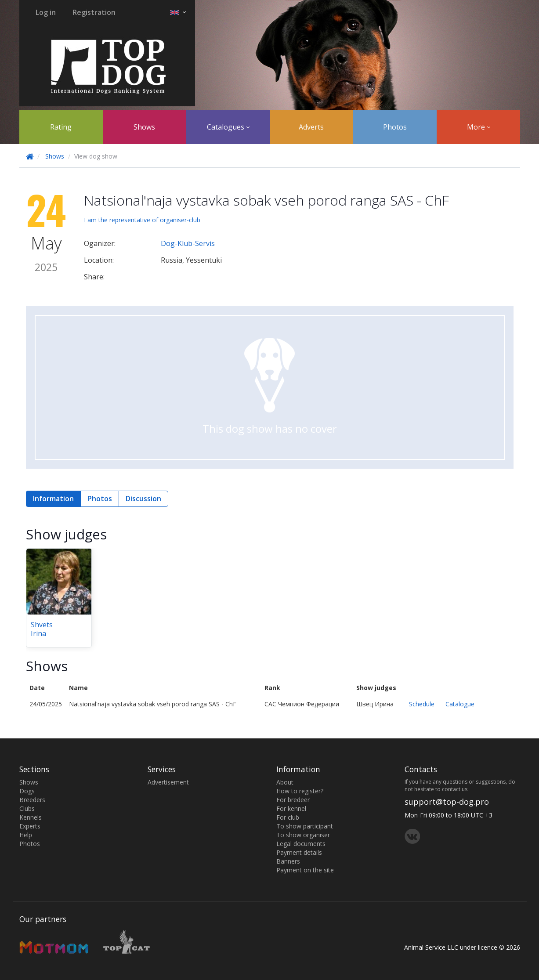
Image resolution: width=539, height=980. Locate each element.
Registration (94, 12)
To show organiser (303, 835)
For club (288, 817)
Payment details (299, 852)
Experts (30, 826)
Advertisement (168, 782)
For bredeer (293, 800)
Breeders (32, 800)
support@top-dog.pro (447, 802)
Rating (61, 127)
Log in (46, 12)
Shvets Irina (42, 629)
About (285, 782)
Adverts (311, 127)
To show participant (305, 826)
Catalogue (460, 704)
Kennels (31, 817)
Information (53, 499)
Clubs (27, 808)
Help (26, 835)
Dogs (27, 791)
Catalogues (228, 127)
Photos (395, 127)
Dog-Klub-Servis (188, 243)
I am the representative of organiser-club (142, 220)
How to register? (300, 791)
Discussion (143, 499)
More (479, 127)
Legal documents (301, 844)
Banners (288, 861)
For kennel (291, 808)
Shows (144, 127)
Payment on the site (305, 870)
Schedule (422, 704)
